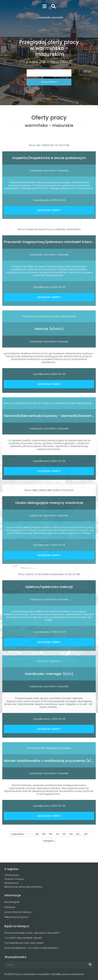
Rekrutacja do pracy (16, 917)
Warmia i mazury (14, 879)
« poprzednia (17, 834)
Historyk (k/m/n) (49, 329)
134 (78, 834)
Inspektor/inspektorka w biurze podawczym (49, 158)
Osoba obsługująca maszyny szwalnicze (49, 503)
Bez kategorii (12, 902)
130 (51, 834)
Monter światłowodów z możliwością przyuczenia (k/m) (50, 761)
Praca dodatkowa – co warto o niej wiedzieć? (31, 948)
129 (44, 834)
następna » (49, 841)
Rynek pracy (12, 883)
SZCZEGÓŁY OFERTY (49, 210)
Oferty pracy (12, 875)
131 (57, 834)
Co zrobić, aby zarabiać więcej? (23, 938)
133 (71, 834)
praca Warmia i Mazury (18, 912)
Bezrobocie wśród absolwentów (23, 887)
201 (86, 834)
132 (64, 834)
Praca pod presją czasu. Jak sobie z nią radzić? (32, 933)
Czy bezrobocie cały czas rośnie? (24, 943)
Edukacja (10, 907)
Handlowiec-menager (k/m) (49, 674)
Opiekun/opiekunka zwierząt (49, 587)
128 (37, 834)
